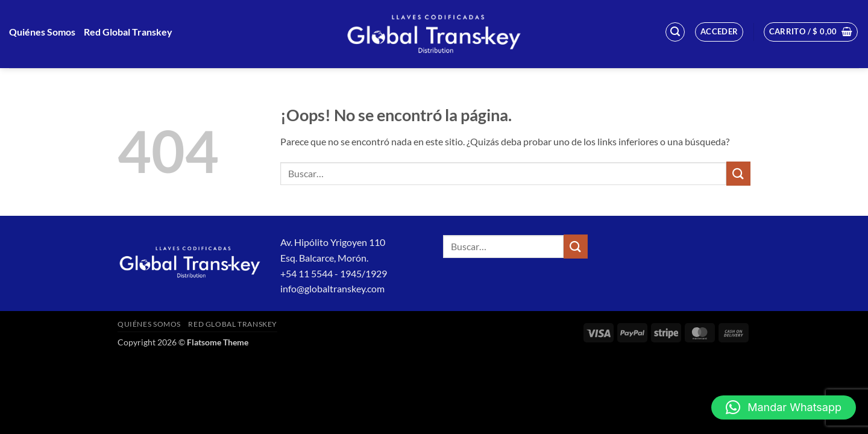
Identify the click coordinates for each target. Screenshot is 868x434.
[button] (675, 32)
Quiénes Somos (42, 32)
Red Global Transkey (128, 32)
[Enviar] (738, 173)
